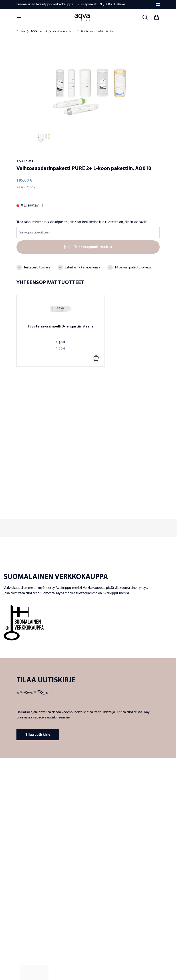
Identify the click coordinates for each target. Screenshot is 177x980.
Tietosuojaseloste (35, 951)
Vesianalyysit (97, 870)
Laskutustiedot (26, 922)
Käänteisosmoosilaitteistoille (97, 31)
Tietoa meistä (25, 839)
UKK (19, 891)
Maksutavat (24, 910)
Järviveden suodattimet (103, 851)
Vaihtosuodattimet (64, 31)
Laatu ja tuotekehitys (30, 845)
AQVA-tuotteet (39, 31)
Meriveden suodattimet (103, 857)
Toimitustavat (25, 916)
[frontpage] (56, 780)
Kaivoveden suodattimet (104, 845)
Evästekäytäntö (77, 951)
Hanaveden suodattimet (104, 839)
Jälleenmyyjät (25, 851)
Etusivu (21, 31)
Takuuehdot (24, 904)
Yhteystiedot (25, 885)
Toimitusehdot (26, 897)
